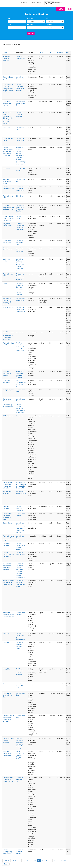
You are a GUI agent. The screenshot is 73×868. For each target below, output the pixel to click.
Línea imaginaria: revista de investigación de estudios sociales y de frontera (9, 88)
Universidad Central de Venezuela (19, 114)
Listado (62, 9)
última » (6, 864)
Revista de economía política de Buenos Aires (8, 207)
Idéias (5, 283)
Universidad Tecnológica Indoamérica (20, 250)
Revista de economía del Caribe (7, 181)
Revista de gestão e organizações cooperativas (9, 538)
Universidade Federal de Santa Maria (21, 538)
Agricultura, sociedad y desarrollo (7, 58)
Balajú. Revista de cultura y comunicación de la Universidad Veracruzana (8, 336)
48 (51, 861)
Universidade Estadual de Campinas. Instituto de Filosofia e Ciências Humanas (20, 289)
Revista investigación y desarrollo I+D (8, 852)
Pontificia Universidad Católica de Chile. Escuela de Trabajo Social (21, 347)
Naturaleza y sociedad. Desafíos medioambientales (9, 615)
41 (23, 861)
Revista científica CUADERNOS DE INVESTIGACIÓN (8, 780)
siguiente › (64, 861)
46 (43, 861)
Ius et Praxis (7, 127)
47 (47, 861)
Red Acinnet (20, 416)
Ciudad (10, 25)
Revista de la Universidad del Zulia (8, 695)
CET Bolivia (19, 196)
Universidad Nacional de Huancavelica (20, 189)
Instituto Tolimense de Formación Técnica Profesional (20, 755)
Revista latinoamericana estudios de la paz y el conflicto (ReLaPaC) (9, 151)
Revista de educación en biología (7, 373)
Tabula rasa (7, 633)
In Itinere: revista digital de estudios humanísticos (9, 218)
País (47, 19)
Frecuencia (49, 25)
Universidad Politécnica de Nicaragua (20, 79)
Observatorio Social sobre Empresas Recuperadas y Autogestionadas (8, 403)
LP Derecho (7, 168)
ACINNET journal (8, 416)
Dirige (69, 53)
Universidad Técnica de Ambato (19, 852)
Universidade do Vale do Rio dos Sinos (21, 103)
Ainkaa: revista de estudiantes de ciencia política (9, 583)
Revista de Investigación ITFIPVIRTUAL (7, 753)
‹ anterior (14, 861)
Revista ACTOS (8, 643)
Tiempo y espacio (8, 390)
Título (10, 19)
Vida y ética (7, 669)
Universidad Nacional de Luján (19, 243)
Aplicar (31, 34)
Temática (30, 19)
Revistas (24, 2)
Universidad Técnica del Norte (19, 686)
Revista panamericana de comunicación (8, 555)
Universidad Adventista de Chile (20, 780)
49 (54, 861)
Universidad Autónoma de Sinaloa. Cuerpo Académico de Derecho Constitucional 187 (21, 265)
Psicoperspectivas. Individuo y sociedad (9, 740)
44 (35, 861)
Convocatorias (36, 2)
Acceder (49, 3)
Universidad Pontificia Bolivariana (19, 508)
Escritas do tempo (9, 307)
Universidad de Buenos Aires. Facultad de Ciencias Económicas (20, 209)
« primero (7, 861)
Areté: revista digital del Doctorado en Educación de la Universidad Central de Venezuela (8, 118)
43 (31, 861)
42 (27, 861)
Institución (30, 25)
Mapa (70, 9)
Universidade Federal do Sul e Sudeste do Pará (21, 309)
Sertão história (8, 523)
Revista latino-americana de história (7, 103)
